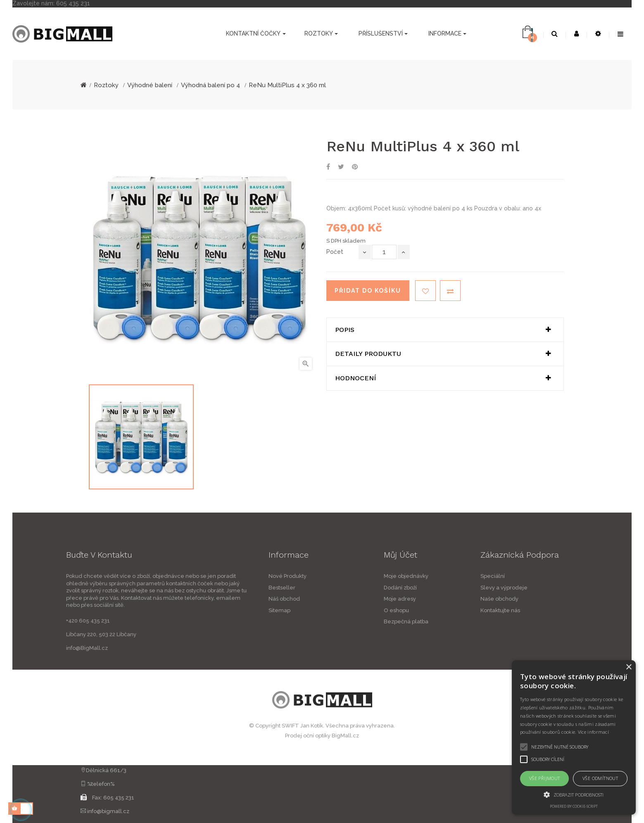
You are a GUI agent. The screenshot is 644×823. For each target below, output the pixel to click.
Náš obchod (235, 599)
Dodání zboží (449, 588)
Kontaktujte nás (549, 610)
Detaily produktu (368, 354)
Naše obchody (548, 599)
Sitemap (231, 610)
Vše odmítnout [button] (600, 778)
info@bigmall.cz (108, 811)
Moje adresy (449, 599)
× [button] (629, 667)
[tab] (445, 330)
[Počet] (384, 252)
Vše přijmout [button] (545, 778)
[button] (574, 794)
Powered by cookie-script (574, 806)
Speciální (541, 576)
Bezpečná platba (455, 621)
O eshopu (445, 610)
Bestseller (233, 588)
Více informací (593, 732)
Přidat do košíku (368, 291)
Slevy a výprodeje (553, 588)
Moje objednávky (455, 576)
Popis (345, 330)
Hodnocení (355, 378)
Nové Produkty (239, 576)
